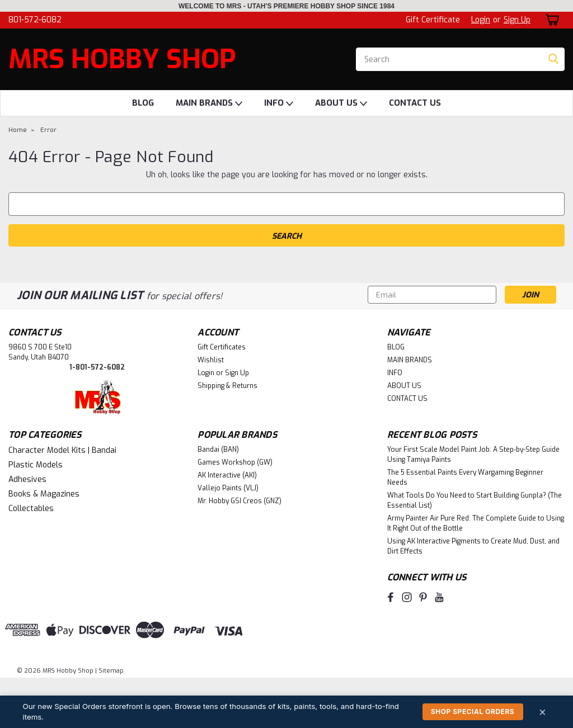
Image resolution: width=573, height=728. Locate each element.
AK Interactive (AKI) (227, 475)
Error (48, 130)
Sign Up (517, 20)
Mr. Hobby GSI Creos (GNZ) (239, 501)
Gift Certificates (222, 347)
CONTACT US (415, 103)
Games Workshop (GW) (235, 462)
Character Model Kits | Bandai (62, 450)
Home (18, 130)
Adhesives (27, 479)
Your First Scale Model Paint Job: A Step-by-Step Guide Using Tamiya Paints (473, 455)
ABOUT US (341, 103)
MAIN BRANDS (209, 103)
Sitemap (111, 671)
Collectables (31, 509)
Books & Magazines (44, 494)
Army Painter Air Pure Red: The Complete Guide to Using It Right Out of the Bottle (476, 523)
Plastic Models (36, 465)
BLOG (143, 103)
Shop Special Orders (473, 712)
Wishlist (211, 360)
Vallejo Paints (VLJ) (228, 488)
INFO (279, 103)
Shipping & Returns (227, 386)
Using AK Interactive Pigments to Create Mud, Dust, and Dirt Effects (473, 546)
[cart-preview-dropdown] (550, 20)
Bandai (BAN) (218, 450)
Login (481, 20)
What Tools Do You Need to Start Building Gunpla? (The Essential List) (475, 500)
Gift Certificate (433, 20)
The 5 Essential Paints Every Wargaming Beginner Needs (465, 478)
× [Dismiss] (543, 712)
